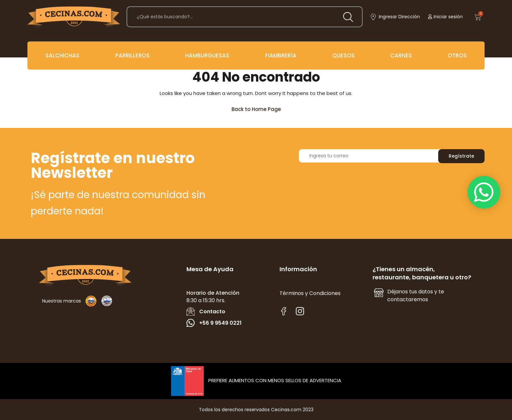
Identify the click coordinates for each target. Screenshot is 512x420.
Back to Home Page (259, 108)
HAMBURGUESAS (207, 55)
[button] (484, 192)
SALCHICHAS (62, 55)
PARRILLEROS (132, 55)
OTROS (457, 55)
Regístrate (461, 156)
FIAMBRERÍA (281, 55)
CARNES (401, 55)
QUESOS (344, 55)
